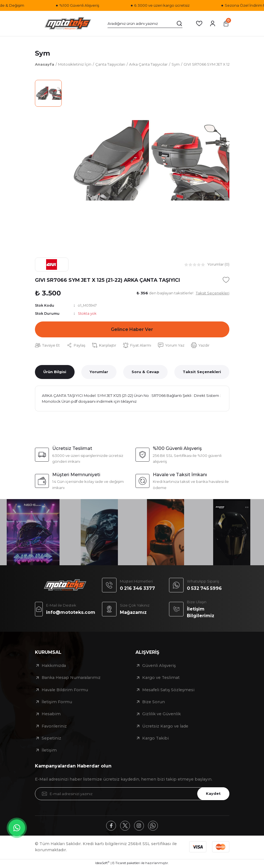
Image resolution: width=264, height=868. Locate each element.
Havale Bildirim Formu (65, 691)
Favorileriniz (54, 727)
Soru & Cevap (145, 372)
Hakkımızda (54, 666)
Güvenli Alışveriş (159, 666)
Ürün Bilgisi (55, 372)
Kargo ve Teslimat (161, 678)
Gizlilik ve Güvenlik (161, 715)
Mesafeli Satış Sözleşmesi (168, 691)
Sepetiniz (51, 739)
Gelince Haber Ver (132, 330)
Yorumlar (99, 372)
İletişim (49, 751)
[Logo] (68, 23)
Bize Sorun (154, 703)
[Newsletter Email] (132, 795)
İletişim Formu (57, 703)
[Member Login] (213, 23)
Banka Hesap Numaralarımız (71, 678)
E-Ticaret (119, 864)
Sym (42, 53)
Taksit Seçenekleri (202, 372)
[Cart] (226, 23)
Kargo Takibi (155, 739)
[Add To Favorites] (226, 280)
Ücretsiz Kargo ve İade (165, 727)
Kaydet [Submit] (213, 794)
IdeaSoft (102, 864)
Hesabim (51, 715)
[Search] (145, 23)
